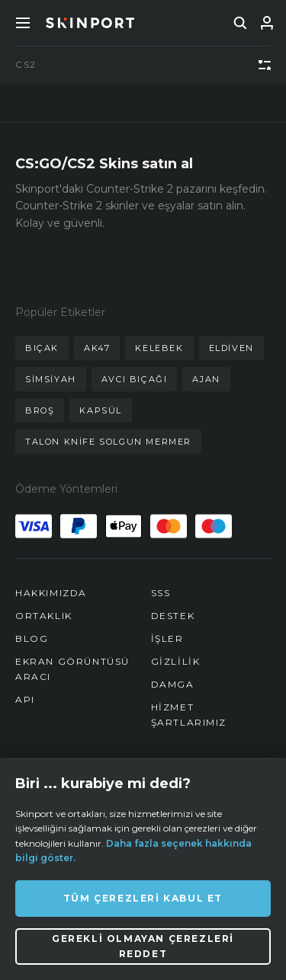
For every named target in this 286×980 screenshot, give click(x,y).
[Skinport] (90, 23)
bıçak (42, 348)
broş (40, 410)
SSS (161, 593)
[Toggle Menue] (23, 23)
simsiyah (51, 379)
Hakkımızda (51, 593)
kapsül (101, 410)
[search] (240, 23)
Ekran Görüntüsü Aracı (72, 669)
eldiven (231, 348)
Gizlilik (176, 661)
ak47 (97, 348)
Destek (173, 616)
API (25, 699)
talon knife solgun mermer (108, 442)
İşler (167, 638)
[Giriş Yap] (267, 23)
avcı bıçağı (135, 379)
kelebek (159, 348)
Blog (32, 638)
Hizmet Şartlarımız (189, 715)
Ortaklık (44, 616)
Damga (173, 684)
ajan (206, 379)
